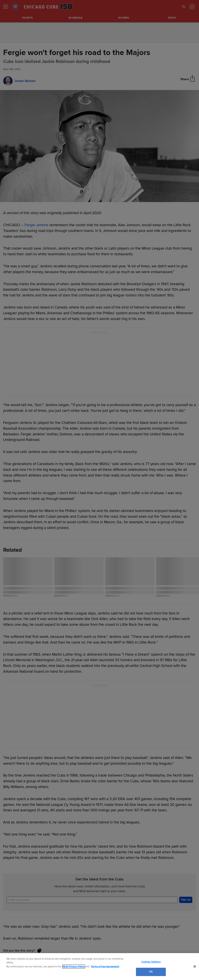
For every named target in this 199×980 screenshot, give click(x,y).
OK (151, 972)
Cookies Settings (151, 962)
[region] (99, 967)
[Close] (195, 966)
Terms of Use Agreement (105, 967)
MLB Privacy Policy (74, 967)
